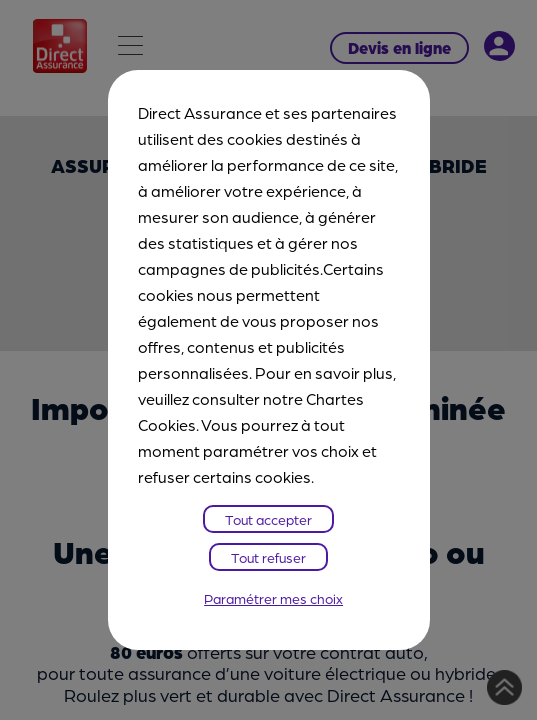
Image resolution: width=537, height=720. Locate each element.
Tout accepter (268, 519)
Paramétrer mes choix (273, 598)
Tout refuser (268, 557)
